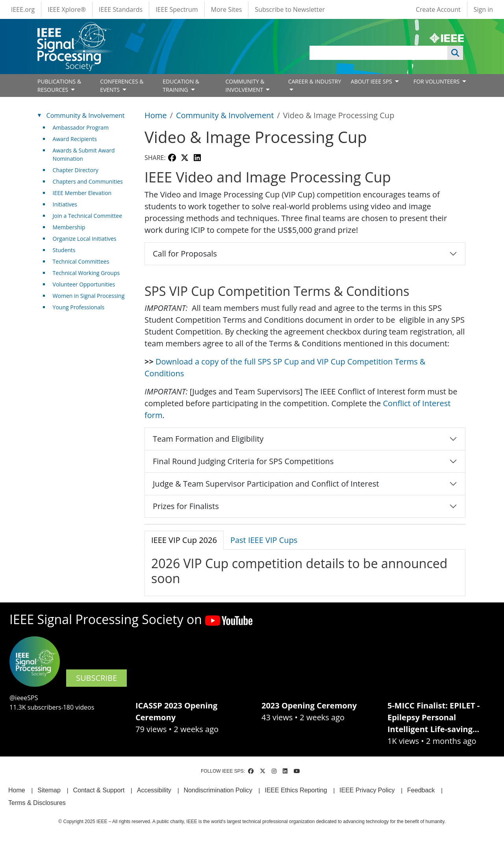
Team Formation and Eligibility (208, 439)
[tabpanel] (305, 571)
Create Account (438, 9)
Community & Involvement (225, 115)
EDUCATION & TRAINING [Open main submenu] (181, 86)
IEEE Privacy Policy (367, 790)
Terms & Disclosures (37, 803)
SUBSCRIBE (96, 678)
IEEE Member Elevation (82, 193)
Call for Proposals (185, 254)
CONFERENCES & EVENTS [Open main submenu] (122, 86)
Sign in (483, 9)
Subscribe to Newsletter (290, 9)
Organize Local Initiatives (85, 239)
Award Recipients (75, 139)
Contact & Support (99, 790)
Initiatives (65, 204)
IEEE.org (23, 9)
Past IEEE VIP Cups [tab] (264, 540)
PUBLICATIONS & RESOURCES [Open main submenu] (59, 86)
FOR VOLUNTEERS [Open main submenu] (437, 81)
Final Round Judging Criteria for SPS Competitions (243, 461)
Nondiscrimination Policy (218, 790)
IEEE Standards (121, 9)
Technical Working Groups (86, 273)
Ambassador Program (81, 127)
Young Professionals (79, 307)
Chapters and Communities (88, 181)
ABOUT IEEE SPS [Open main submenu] (372, 81)
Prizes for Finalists (186, 506)
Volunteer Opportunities (84, 284)
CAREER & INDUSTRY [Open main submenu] (315, 81)
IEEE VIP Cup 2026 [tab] (184, 540)
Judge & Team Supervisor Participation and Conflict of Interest (266, 484)
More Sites (227, 9)
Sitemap (49, 790)
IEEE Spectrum (177, 9)
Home (156, 115)
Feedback (421, 790)
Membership (69, 227)
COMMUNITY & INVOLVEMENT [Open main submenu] (245, 86)
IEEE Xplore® (67, 9)
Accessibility (154, 790)
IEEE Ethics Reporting (296, 790)
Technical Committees (81, 261)
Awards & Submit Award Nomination (84, 154)
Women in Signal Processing (89, 296)
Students (64, 250)
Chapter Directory (76, 170)
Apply (455, 53)
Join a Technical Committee (87, 216)
